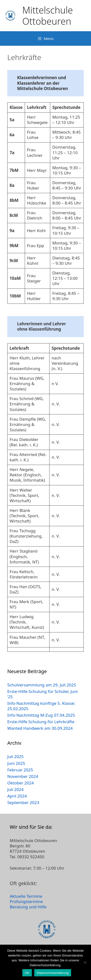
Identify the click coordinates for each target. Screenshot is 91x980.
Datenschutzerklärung (53, 973)
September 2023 (23, 802)
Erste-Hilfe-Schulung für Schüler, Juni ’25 (42, 694)
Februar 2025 (20, 770)
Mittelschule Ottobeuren (48, 15)
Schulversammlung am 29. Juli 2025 (42, 685)
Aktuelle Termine (26, 896)
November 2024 (23, 776)
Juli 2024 (15, 789)
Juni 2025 (16, 763)
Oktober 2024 (21, 783)
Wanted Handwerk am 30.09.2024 (40, 728)
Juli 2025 (15, 756)
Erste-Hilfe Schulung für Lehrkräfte (41, 722)
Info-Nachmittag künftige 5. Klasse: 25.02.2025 (41, 706)
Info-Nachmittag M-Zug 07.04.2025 (41, 715)
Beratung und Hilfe (28, 907)
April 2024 (17, 796)
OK (27, 973)
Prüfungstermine (26, 901)
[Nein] (85, 962)
